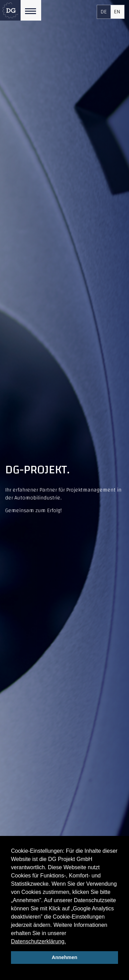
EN (117, 12)
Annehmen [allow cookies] (64, 957)
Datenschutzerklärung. (38, 941)
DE (104, 12)
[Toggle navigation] (31, 10)
